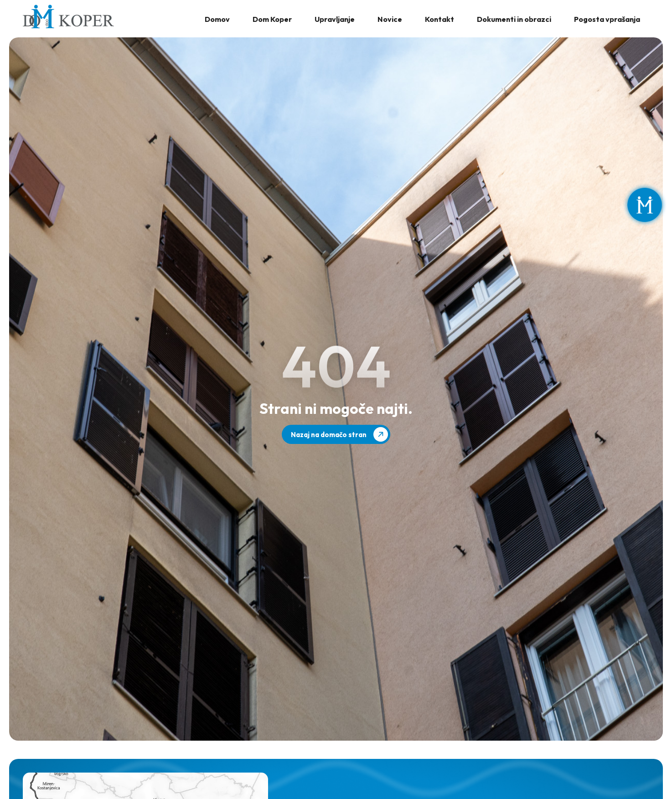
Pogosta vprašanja (607, 19)
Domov (217, 19)
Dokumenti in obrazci (514, 19)
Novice (390, 19)
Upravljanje (335, 19)
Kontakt (439, 19)
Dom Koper (272, 19)
